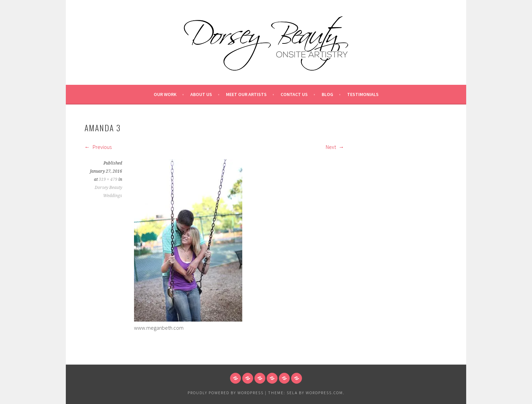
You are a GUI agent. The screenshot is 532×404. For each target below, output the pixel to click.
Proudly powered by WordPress (226, 393)
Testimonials (363, 94)
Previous (98, 147)
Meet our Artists (246, 94)
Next (335, 147)
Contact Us (294, 94)
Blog (327, 94)
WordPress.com (324, 393)
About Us (201, 94)
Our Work (165, 94)
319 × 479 (108, 179)
